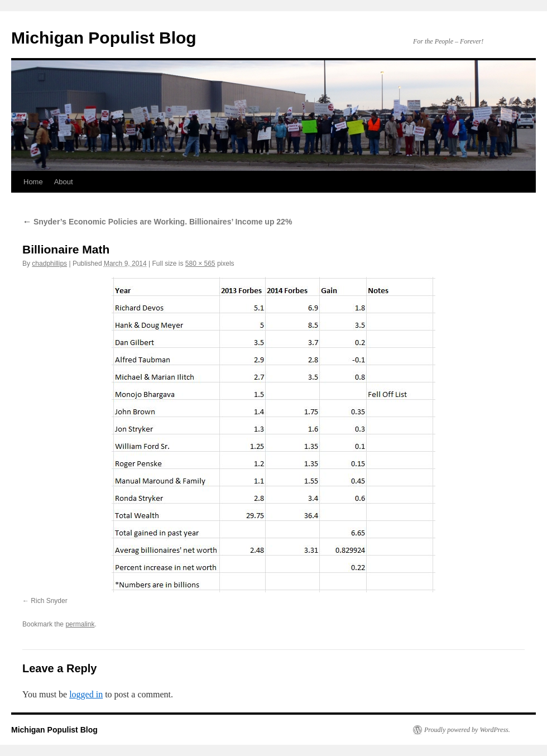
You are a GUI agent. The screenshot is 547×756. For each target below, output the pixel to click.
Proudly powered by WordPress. (467, 730)
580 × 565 (200, 264)
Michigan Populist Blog (104, 38)
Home (33, 182)
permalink (80, 624)
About (64, 182)
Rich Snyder (49, 601)
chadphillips (49, 264)
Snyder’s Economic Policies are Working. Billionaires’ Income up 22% (157, 222)
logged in (86, 694)
